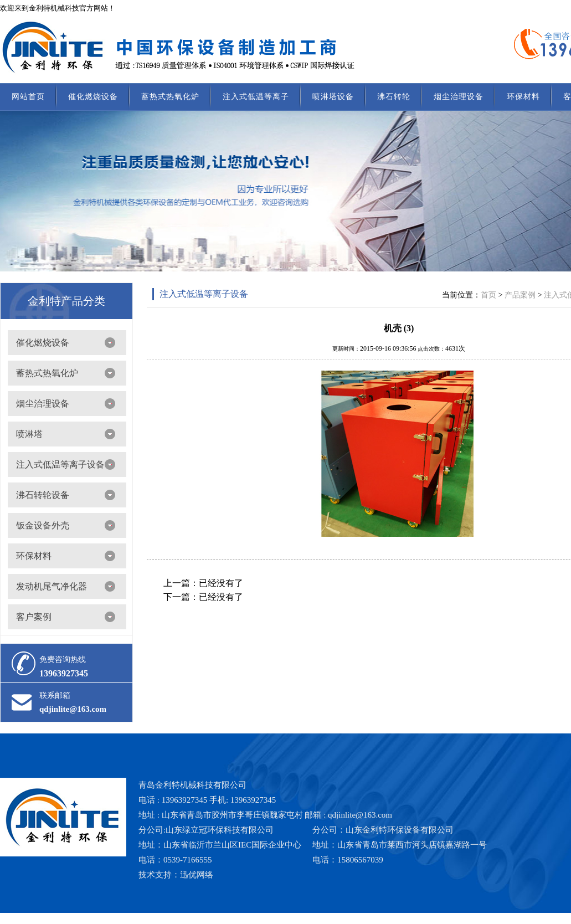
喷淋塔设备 (333, 97)
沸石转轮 (394, 97)
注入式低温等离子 (256, 97)
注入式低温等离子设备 (60, 464)
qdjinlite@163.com (73, 709)
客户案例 (34, 617)
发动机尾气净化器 (52, 586)
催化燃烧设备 (93, 97)
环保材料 (523, 97)
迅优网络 (197, 875)
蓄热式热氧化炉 (170, 97)
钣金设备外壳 (43, 525)
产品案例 (520, 295)
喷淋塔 (29, 434)
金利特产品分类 (66, 301)
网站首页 (28, 97)
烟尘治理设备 (459, 97)
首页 (488, 295)
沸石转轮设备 (43, 495)
